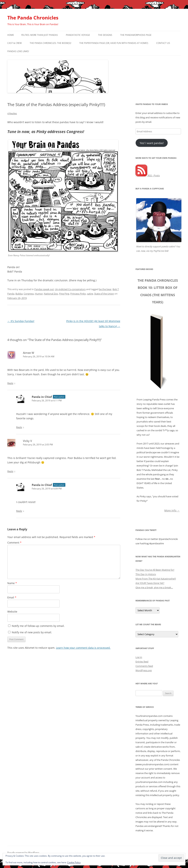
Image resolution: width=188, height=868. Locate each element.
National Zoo (51, 294)
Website (12, 612)
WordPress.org (144, 670)
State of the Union (104, 294)
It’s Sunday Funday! (21, 321)
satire (90, 294)
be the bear (105, 289)
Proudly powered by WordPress (23, 852)
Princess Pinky (78, 294)
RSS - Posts (148, 175)
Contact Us (163, 43)
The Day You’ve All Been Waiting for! (155, 570)
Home (11, 35)
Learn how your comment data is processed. (83, 648)
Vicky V (27, 441)
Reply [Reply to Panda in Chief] (19, 427)
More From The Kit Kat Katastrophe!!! (156, 579)
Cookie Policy (74, 862)
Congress (29, 294)
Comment (14, 543)
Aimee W (29, 353)
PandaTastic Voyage (78, 35)
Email (12, 597)
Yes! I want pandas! (152, 143)
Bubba (19, 294)
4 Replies (12, 113)
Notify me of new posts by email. (32, 632)
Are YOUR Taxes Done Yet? (150, 583)
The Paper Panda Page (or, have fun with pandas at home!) (114, 43)
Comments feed (144, 666)
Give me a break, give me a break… (154, 587)
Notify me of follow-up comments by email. (38, 626)
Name (12, 583)
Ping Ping (64, 294)
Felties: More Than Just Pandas (40, 35)
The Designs (105, 35)
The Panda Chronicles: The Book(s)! (50, 43)
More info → (172, 510)
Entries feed (142, 662)
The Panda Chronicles (33, 18)
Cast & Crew (15, 43)
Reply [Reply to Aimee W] (10, 383)
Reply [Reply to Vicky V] (10, 471)
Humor (39, 294)
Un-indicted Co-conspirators (70, 289)
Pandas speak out (44, 289)
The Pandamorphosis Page (136, 35)
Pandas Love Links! (18, 51)
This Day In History (146, 574)
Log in (139, 657)
